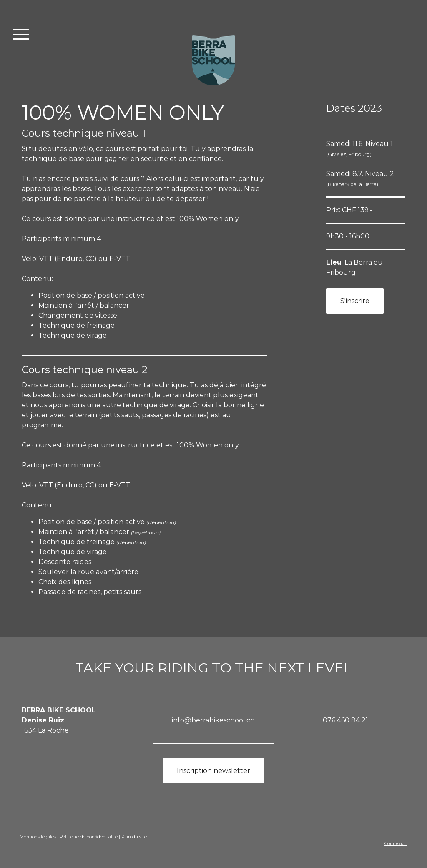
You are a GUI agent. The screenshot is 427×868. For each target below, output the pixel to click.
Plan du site (134, 837)
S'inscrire (355, 301)
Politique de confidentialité (89, 837)
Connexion (396, 844)
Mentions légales (38, 837)
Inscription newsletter (213, 771)
